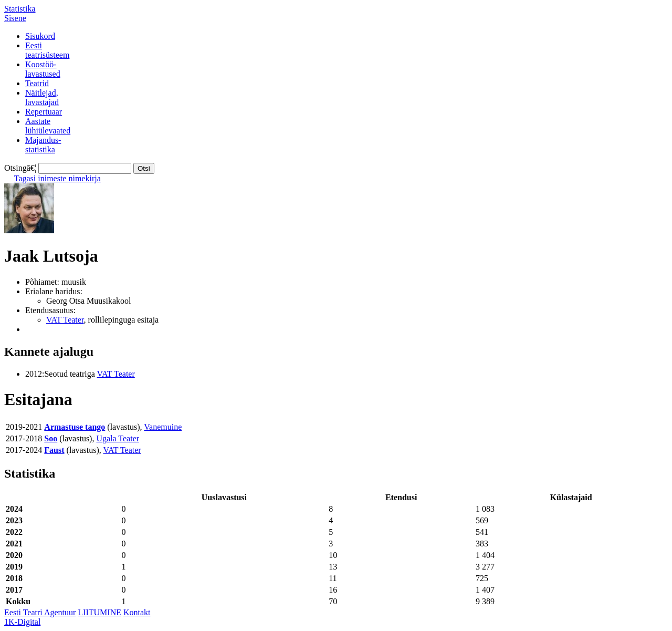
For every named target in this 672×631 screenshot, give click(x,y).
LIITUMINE (99, 612)
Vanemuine (163, 427)
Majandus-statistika (43, 145)
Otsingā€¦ (20, 168)
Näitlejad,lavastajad (42, 97)
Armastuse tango (75, 427)
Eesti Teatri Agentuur (40, 612)
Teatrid (37, 83)
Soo (51, 438)
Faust (54, 450)
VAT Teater (65, 320)
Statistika (20, 9)
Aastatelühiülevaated (48, 126)
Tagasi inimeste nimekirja (57, 178)
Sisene (15, 18)
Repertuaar (44, 112)
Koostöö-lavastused (43, 69)
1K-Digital (22, 622)
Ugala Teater (118, 438)
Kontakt (137, 612)
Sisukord (40, 36)
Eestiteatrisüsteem (47, 50)
